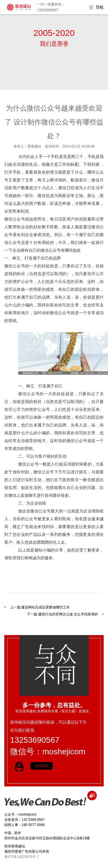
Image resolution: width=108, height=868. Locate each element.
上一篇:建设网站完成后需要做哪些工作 (40, 607)
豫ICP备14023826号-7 (22, 857)
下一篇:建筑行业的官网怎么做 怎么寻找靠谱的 (62, 614)
